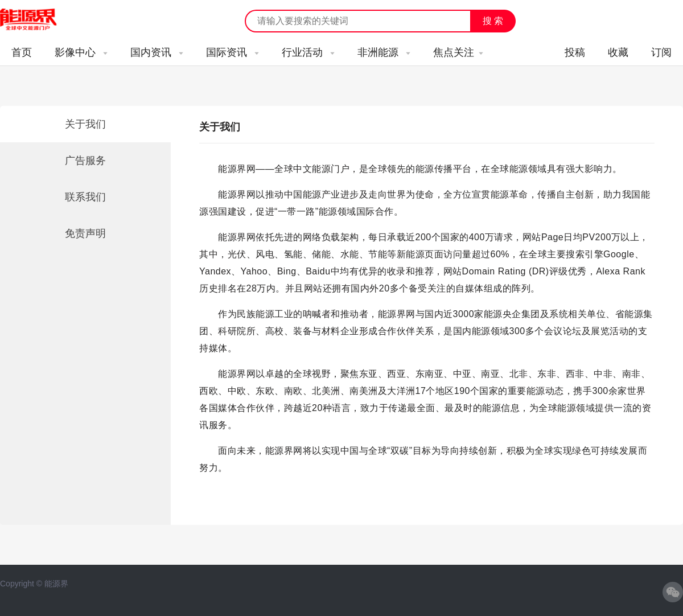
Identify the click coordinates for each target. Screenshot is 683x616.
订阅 (661, 52)
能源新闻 (39, 20)
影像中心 (81, 52)
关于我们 (85, 124)
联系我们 (85, 197)
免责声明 (85, 233)
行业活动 (308, 52)
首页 (22, 52)
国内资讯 (157, 52)
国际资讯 (233, 52)
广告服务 (85, 161)
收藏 (618, 52)
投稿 (575, 52)
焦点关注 (458, 52)
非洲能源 (384, 52)
